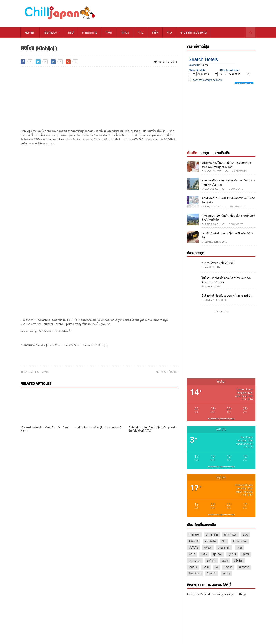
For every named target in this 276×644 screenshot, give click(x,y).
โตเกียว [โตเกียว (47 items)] (228, 567)
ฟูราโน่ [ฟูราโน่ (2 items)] (232, 554)
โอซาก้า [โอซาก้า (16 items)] (212, 573)
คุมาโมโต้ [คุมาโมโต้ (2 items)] (210, 541)
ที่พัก (109, 32)
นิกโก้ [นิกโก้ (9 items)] (192, 554)
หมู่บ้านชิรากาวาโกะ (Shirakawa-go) (98, 427)
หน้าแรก (30, 32)
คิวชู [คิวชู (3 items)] (245, 535)
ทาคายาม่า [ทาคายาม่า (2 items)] (224, 548)
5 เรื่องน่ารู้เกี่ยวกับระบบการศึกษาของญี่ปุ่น (227, 296)
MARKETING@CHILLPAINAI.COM (203, 626)
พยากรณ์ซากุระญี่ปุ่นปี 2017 (218, 263)
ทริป (71, 32)
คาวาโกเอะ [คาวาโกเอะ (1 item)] (230, 535)
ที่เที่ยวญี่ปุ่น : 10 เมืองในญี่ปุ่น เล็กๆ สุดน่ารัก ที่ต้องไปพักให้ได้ (153, 429)
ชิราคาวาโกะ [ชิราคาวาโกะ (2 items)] (240, 541)
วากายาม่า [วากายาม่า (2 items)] (195, 561)
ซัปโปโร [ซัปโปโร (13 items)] (193, 548)
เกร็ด (155, 32)
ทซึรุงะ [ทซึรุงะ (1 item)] (208, 548)
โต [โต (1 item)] (216, 567)
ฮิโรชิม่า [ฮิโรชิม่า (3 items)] (239, 561)
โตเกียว (173, 372)
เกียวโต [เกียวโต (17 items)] (193, 567)
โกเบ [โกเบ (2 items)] (206, 567)
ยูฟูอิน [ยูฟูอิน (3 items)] (246, 554)
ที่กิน (141, 32)
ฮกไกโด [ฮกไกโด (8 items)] (211, 561)
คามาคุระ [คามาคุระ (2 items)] (194, 535)
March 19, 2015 (166, 62)
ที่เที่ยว (125, 32)
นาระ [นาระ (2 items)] (239, 548)
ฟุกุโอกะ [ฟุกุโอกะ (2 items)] (218, 554)
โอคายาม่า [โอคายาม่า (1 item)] (195, 573)
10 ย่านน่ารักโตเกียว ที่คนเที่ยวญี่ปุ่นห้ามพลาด (44, 429)
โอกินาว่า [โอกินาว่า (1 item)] (244, 567)
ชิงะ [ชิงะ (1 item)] (224, 541)
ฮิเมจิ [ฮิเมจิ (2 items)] (225, 561)
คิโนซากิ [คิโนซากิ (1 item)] (194, 541)
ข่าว (169, 32)
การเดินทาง (90, 32)
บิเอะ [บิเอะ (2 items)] (204, 554)
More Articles (221, 311)
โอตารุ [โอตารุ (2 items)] (226, 573)
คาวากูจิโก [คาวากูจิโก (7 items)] (212, 535)
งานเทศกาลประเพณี (193, 32)
